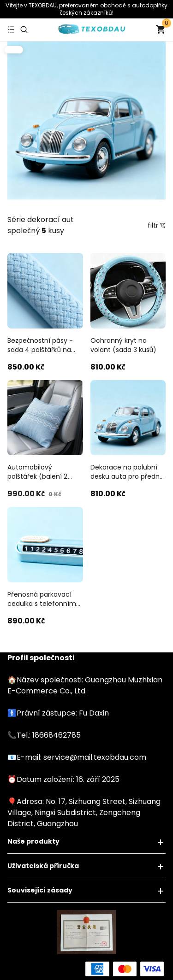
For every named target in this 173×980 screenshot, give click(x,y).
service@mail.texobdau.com (95, 757)
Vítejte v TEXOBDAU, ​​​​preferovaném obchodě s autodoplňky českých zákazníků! (86, 9)
